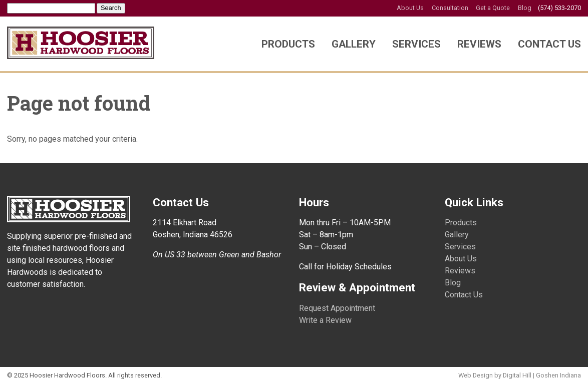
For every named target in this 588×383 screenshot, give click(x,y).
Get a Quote (493, 8)
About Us (410, 8)
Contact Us (549, 44)
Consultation (450, 8)
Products (288, 44)
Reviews (479, 44)
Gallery (354, 44)
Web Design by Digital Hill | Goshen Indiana (520, 375)
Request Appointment (337, 308)
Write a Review (325, 320)
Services (416, 44)
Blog (525, 8)
